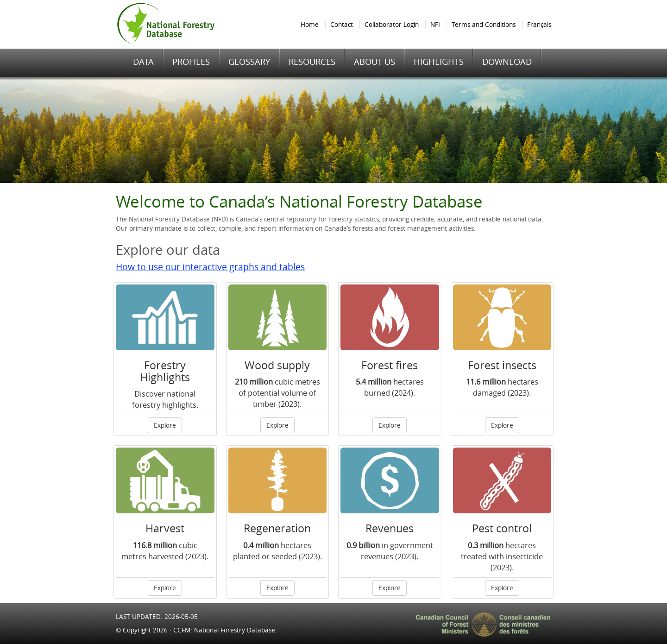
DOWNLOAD (507, 62)
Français (539, 25)
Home (310, 25)
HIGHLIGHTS (439, 62)
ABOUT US (374, 62)
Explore (165, 425)
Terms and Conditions (484, 25)
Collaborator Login (392, 25)
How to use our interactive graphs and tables (210, 267)
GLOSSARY (249, 62)
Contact (342, 25)
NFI (435, 25)
